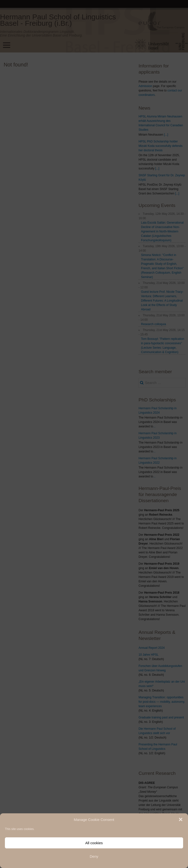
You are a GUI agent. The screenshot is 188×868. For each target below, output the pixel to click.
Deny (94, 856)
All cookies (94, 843)
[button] (181, 819)
